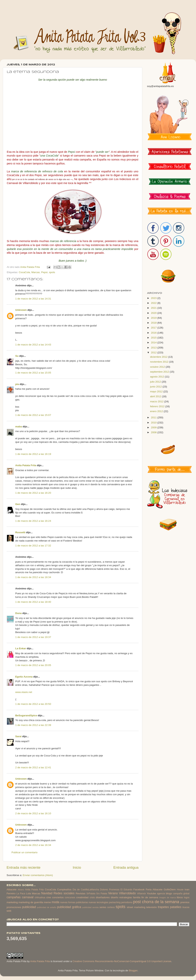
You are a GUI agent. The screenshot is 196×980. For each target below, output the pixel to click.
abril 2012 (156, 396)
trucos (186, 907)
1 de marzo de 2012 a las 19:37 (33, 637)
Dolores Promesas (110, 890)
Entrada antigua (126, 867)
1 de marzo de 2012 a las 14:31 (33, 299)
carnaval (28, 897)
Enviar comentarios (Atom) (38, 875)
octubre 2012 (158, 367)
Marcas (36, 272)
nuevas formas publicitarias (74, 902)
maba (19, 427)
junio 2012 (156, 387)
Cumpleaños (64, 889)
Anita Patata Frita (26, 465)
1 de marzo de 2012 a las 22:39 (33, 725)
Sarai (18, 736)
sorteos (111, 907)
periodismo (127, 902)
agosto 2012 (157, 377)
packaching (115, 902)
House (180, 890)
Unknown (21, 310)
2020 (154, 313)
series (103, 907)
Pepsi (44, 272)
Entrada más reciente (24, 867)
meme (47, 902)
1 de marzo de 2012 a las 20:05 (33, 665)
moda (56, 902)
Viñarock (141, 894)
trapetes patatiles (170, 907)
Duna (18, 613)
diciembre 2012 (159, 357)
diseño (115, 897)
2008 (154, 432)
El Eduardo (126, 890)
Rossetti (20, 532)
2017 (154, 328)
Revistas (80, 893)
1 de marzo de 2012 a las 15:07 (33, 415)
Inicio (77, 867)
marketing (12, 902)
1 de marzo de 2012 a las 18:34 (33, 577)
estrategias (126, 897)
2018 (154, 323)
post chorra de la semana (156, 902)
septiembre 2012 (160, 372)
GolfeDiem (170, 889)
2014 (154, 343)
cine (49, 897)
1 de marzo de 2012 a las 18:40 (33, 602)
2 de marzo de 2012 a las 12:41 (33, 767)
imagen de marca (168, 898)
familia (137, 897)
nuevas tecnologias (98, 902)
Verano (113, 893)
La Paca (21, 894)
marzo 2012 (157, 401)
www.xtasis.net (24, 692)
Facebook (139, 889)
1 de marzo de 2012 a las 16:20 (33, 493)
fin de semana (150, 897)
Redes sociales (64, 893)
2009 (154, 427)
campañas (14, 897)
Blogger (133, 970)
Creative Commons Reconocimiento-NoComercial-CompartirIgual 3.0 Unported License (122, 961)
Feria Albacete (154, 889)
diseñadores (103, 897)
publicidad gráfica (69, 907)
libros (180, 897)
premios (185, 902)
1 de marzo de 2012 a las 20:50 (33, 704)
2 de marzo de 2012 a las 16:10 (33, 813)
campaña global (181, 894)
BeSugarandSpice (26, 715)
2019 (154, 318)
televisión (152, 907)
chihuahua (40, 898)
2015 (154, 338)
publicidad (29, 907)
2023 (154, 298)
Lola (28, 893)
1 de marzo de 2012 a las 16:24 (33, 521)
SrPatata (91, 894)
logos (187, 898)
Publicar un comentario (24, 852)
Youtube (151, 893)
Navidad (47, 893)
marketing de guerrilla (31, 902)
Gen (18, 504)
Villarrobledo (127, 893)
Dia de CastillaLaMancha (86, 890)
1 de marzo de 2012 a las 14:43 (33, 345)
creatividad (82, 897)
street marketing (136, 907)
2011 (154, 417)
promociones (14, 907)
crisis (92, 898)
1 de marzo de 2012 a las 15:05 (33, 373)
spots (52, 272)
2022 (154, 303)
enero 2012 (157, 411)
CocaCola (24, 272)
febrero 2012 (158, 406)
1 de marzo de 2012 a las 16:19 (33, 454)
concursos (70, 898)
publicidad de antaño (47, 907)
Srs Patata (102, 894)
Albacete (12, 889)
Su (17, 356)
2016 (154, 333)
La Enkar (21, 648)
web (9, 911)
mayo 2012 (157, 391)
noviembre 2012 (160, 362)
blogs (169, 893)
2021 (154, 308)
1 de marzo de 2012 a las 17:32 (33, 546)
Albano (21, 890)
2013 (154, 348)
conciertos (58, 897)
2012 (154, 353)
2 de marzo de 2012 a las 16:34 (33, 845)
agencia (161, 894)
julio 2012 (156, 382)
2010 (154, 423)
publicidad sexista (91, 907)
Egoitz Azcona (24, 677)
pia (17, 384)
